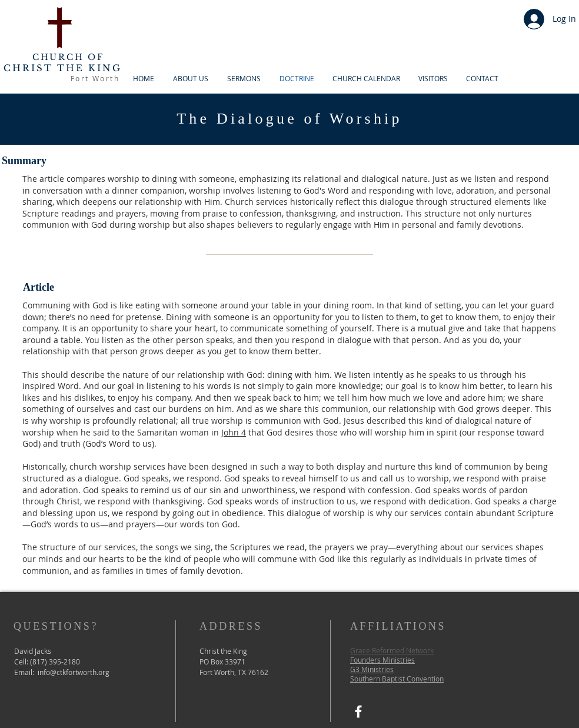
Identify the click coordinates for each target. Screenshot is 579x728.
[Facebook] (358, 712)
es (390, 669)
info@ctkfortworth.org (74, 672)
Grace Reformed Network (392, 650)
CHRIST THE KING (63, 68)
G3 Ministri (368, 669)
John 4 (234, 432)
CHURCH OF (68, 57)
